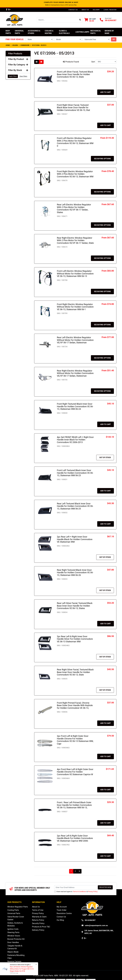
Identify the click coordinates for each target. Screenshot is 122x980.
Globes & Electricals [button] (64, 32)
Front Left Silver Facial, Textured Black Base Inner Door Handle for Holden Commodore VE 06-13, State (75, 74)
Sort (93, 62)
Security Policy (38, 923)
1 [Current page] (71, 871)
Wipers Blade (13, 952)
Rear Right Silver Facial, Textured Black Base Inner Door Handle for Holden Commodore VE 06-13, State (75, 672)
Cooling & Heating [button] (49, 32)
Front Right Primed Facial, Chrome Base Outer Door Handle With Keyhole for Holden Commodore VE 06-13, (75, 705)
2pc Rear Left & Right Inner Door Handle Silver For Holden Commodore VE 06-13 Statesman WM (75, 639)
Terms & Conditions (80, 892)
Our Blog (60, 920)
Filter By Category (18, 65)
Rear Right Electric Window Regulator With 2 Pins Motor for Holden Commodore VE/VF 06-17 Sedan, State (75, 240)
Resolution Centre (64, 913)
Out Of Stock (105, 457)
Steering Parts (13, 932)
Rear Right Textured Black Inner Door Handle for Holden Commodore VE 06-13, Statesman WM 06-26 (75, 573)
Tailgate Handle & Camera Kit (15, 947)
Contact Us (73, 10)
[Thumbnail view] (37, 62)
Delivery (96, 10)
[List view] (41, 62)
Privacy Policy (93, 892)
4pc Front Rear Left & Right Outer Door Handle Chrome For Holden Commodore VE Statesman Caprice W (75, 772)
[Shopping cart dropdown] (90, 20)
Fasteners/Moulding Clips (16, 957)
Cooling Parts (13, 910)
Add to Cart (106, 92)
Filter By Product (18, 59)
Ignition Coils (13, 929)
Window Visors (14, 936)
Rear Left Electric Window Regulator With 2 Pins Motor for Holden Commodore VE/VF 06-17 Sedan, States (74, 208)
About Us (85, 10)
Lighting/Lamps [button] (82, 32)
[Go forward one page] (79, 871)
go (114, 39)
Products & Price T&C (41, 927)
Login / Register (110, 10)
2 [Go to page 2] (75, 871)
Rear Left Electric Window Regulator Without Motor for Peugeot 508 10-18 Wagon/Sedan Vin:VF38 (22, 969)
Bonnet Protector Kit (16, 939)
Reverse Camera (14, 961)
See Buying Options (102, 159)
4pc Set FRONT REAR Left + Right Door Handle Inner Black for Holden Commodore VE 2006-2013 (75, 440)
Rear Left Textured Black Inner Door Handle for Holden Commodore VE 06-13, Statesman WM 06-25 (75, 506)
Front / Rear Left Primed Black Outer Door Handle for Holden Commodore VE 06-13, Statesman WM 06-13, (74, 805)
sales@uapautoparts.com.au (96, 925)
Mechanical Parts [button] (96, 32)
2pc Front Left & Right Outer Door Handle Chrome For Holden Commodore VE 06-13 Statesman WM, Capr (75, 740)
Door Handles (13, 942)
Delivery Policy (38, 930)
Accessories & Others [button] (34, 32)
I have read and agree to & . (76, 892)
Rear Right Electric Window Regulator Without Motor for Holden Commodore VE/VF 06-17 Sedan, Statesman (75, 373)
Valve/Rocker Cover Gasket (16, 918)
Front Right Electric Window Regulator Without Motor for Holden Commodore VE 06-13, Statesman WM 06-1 (75, 307)
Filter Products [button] (15, 54)
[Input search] (57, 20)
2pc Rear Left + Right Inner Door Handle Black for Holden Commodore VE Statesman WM (75, 539)
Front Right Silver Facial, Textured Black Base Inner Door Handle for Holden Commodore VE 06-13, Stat (74, 108)
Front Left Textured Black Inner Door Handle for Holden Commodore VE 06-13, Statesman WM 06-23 (75, 473)
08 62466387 (111, 20)
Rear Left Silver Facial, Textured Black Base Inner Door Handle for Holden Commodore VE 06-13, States (75, 606)
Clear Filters (23, 76)
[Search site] (80, 20)
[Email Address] (76, 887)
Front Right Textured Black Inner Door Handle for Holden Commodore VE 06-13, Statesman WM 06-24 (75, 406)
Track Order (61, 910)
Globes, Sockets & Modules (15, 924)
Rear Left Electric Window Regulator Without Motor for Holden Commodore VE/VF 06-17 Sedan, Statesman (75, 340)
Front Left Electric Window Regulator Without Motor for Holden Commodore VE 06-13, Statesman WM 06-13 (75, 274)
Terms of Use (38, 910)
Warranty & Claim (39, 917)
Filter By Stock (18, 70)
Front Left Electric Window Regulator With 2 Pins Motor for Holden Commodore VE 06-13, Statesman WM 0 (75, 142)
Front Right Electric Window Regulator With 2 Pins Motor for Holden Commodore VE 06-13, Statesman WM (75, 174)
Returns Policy (38, 920)
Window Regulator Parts (18, 907)
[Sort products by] (106, 62)
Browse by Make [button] (110, 32)
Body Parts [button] (8, 32)
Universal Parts (19, 32)
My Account (62, 907)
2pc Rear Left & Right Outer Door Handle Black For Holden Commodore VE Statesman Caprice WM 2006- (75, 838)
